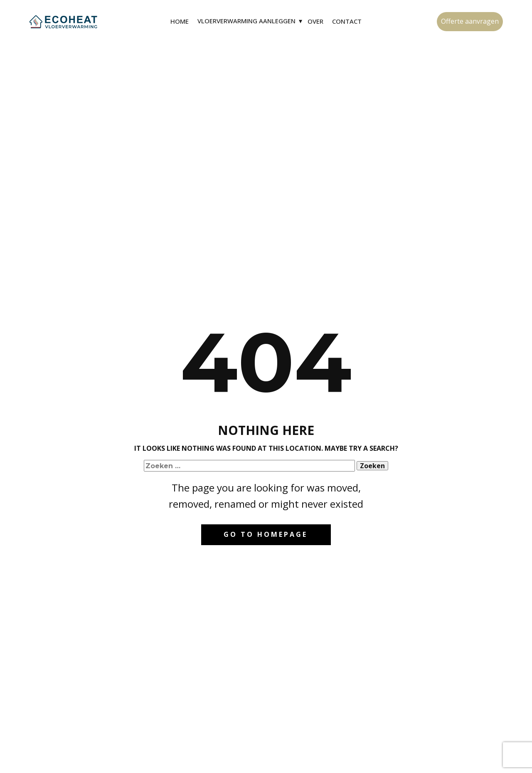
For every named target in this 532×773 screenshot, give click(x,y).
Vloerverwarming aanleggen (246, 21)
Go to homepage (266, 534)
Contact (347, 21)
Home (180, 21)
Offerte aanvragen (470, 21)
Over (315, 21)
